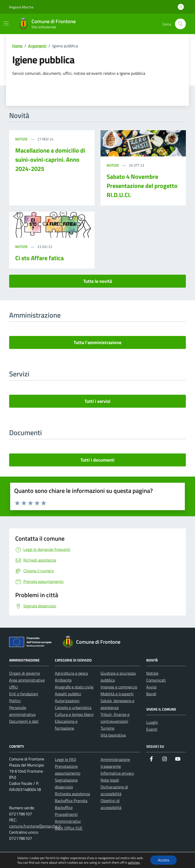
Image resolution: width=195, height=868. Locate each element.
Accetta (164, 860)
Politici (15, 701)
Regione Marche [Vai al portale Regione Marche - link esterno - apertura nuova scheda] (21, 7)
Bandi (151, 694)
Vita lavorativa (113, 735)
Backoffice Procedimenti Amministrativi (68, 814)
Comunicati (156, 680)
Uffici (14, 687)
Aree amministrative (27, 680)
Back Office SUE (69, 828)
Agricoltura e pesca (71, 673)
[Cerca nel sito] (180, 24)
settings (134, 862)
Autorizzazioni (67, 701)
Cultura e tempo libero (74, 714)
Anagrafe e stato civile (74, 687)
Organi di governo (25, 673)
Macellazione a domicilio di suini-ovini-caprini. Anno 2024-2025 (50, 159)
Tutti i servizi (97, 401)
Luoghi (152, 722)
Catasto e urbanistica (73, 708)
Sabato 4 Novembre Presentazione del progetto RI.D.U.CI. (142, 186)
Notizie (22, 139)
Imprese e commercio (119, 687)
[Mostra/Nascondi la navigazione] (6, 23)
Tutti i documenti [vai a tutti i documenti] (97, 460)
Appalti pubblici (68, 694)
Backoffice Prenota (71, 801)
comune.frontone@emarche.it (35, 826)
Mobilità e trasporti (117, 694)
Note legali (110, 780)
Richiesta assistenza (72, 794)
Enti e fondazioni (24, 694)
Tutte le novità (98, 281)
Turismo (107, 728)
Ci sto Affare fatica (39, 258)
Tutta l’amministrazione (97, 342)
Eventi (152, 729)
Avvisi (151, 687)
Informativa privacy (117, 773)
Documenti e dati (24, 721)
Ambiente (63, 680)
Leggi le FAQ (66, 759)
